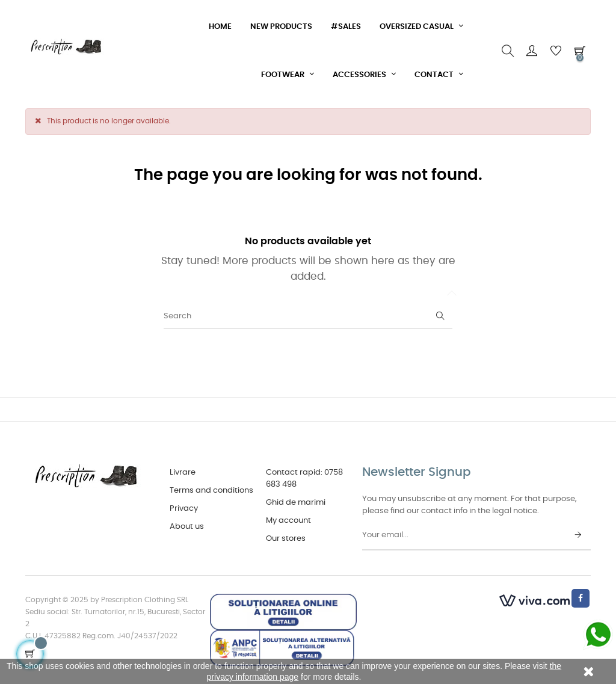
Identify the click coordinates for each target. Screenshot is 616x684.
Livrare (183, 473)
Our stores (286, 539)
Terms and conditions (211, 491)
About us (187, 527)
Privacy (184, 509)
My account (288, 521)
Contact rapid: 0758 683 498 (304, 479)
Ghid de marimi (296, 503)
